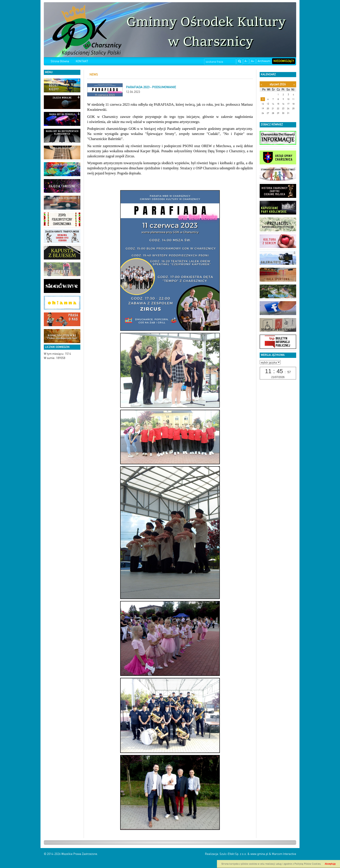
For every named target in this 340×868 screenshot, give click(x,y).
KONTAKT (82, 61)
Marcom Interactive (284, 854)
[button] (78, 81)
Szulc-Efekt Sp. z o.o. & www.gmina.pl (244, 854)
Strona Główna (60, 61)
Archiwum (264, 61)
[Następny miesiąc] (294, 85)
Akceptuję (330, 864)
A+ (253, 61)
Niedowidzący (284, 61)
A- (246, 61)
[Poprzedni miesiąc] (261, 85)
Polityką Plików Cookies (307, 864)
